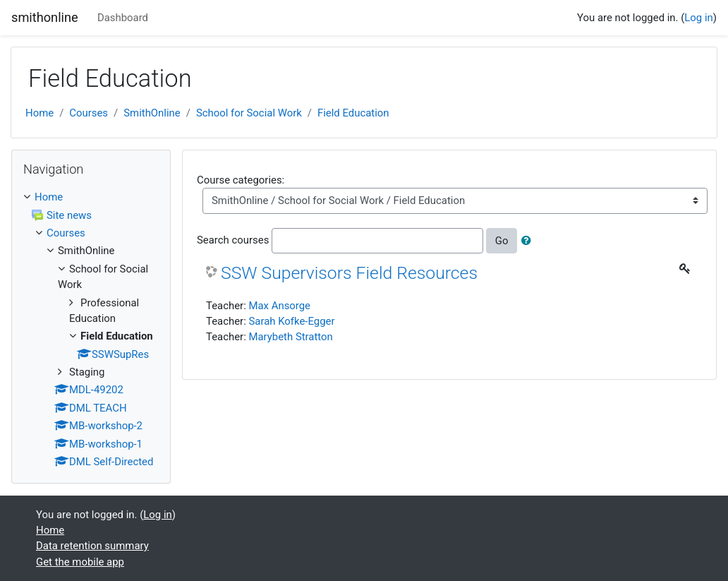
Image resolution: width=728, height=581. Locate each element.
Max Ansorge (279, 306)
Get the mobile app (80, 562)
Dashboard (123, 18)
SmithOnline (152, 113)
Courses (89, 113)
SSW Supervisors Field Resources (349, 273)
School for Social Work (249, 113)
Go (502, 241)
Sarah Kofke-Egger (291, 321)
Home (40, 113)
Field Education (353, 113)
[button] (529, 241)
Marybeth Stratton (290, 337)
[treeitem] (91, 197)
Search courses (233, 240)
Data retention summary (92, 546)
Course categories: (241, 180)
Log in (698, 18)
